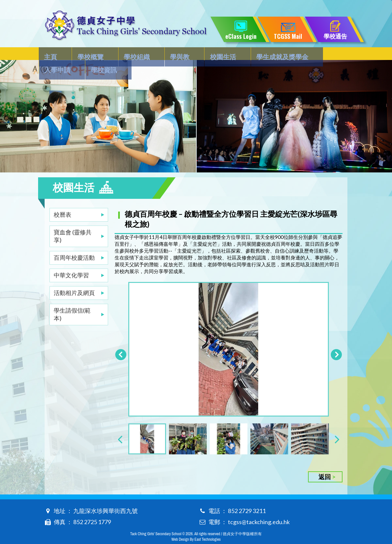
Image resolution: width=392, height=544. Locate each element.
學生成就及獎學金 (242, 54)
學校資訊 (331, 54)
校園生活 (190, 54)
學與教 (156, 54)
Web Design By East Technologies (196, 528)
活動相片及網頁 (74, 280)
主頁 (51, 54)
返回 (325, 466)
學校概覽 (83, 54)
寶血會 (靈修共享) (73, 223)
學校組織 (121, 54)
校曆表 (63, 201)
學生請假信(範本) (72, 301)
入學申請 (293, 54)
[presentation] (120, 428)
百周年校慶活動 (74, 244)
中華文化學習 (71, 262)
